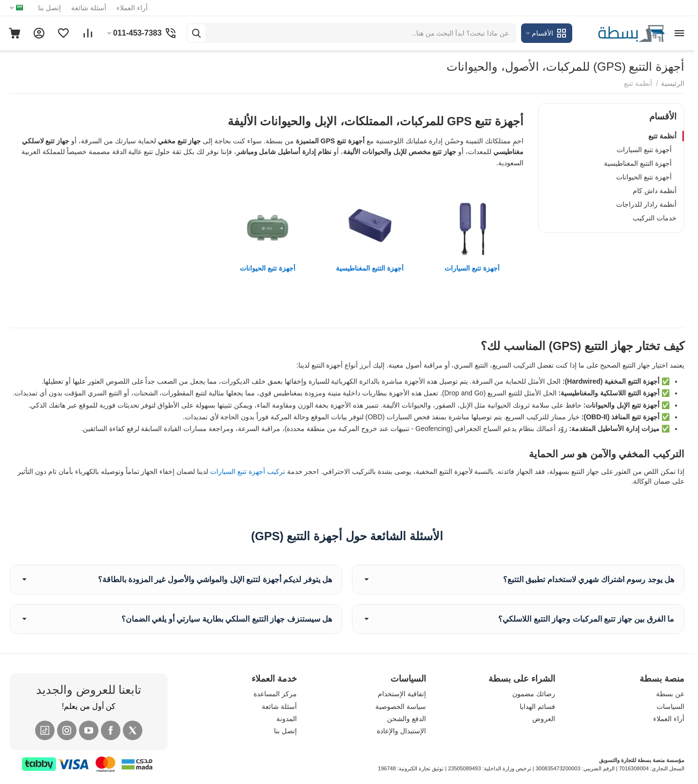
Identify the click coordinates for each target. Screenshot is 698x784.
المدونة (287, 719)
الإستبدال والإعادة (401, 731)
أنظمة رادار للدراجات (646, 204)
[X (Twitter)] (133, 730)
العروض (544, 719)
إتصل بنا (49, 8)
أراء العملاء (132, 8)
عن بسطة (670, 694)
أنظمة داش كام (655, 191)
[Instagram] (67, 730)
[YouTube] (89, 730)
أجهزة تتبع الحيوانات (644, 177)
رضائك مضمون (534, 694)
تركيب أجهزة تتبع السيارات (248, 471)
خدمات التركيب (655, 218)
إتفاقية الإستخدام (402, 694)
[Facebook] (111, 730)
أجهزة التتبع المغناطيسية (638, 163)
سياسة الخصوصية (401, 706)
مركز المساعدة (275, 694)
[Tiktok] (45, 730)
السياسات (670, 706)
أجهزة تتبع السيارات (644, 150)
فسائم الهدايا (537, 706)
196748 (387, 768)
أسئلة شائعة (89, 8)
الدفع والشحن (407, 719)
